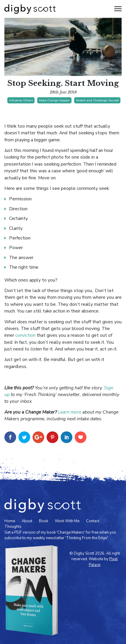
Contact (93, 521)
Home (10, 521)
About (27, 521)
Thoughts (13, 527)
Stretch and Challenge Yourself (97, 100)
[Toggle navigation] (118, 9)
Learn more (70, 412)
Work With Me (67, 521)
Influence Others (21, 100)
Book (44, 521)
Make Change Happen (54, 100)
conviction (25, 335)
